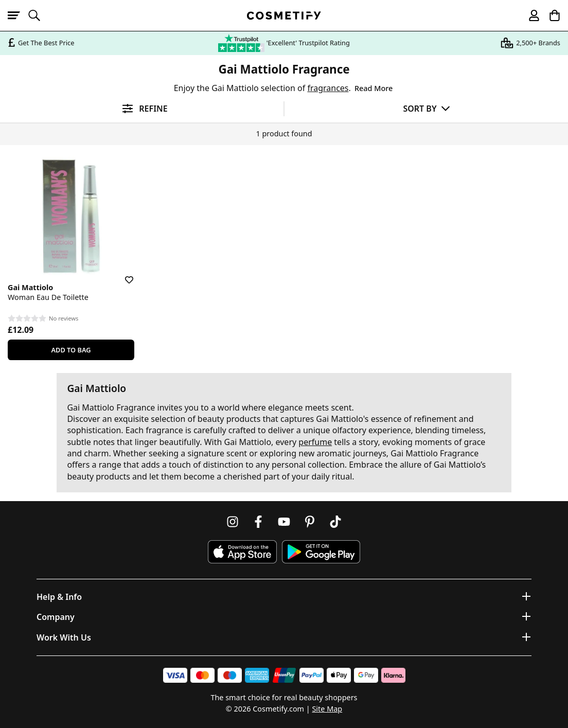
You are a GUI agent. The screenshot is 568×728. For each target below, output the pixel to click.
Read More (374, 88)
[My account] (529, 15)
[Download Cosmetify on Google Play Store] (321, 552)
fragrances (328, 88)
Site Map (327, 709)
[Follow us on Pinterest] (310, 522)
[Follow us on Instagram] (233, 522)
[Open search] (39, 15)
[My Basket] (550, 15)
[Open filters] (142, 109)
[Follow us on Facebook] (258, 522)
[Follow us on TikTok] (335, 522)
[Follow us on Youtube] (284, 522)
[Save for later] (122, 274)
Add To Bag (71, 350)
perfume (315, 442)
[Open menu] (18, 15)
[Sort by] (426, 108)
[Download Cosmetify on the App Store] (242, 552)
